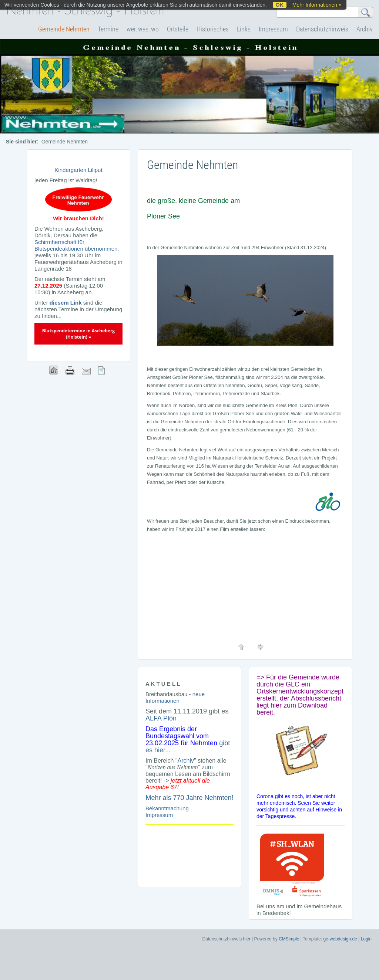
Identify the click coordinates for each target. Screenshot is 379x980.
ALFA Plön (161, 718)
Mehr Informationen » (317, 5)
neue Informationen (175, 697)
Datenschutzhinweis (322, 29)
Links (244, 29)
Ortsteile (178, 29)
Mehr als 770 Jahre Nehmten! (189, 798)
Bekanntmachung (167, 808)
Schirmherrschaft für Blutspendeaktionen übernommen (76, 245)
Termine (108, 29)
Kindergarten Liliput (78, 170)
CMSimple (289, 939)
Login (366, 939)
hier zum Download (299, 705)
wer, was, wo (143, 29)
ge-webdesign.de (340, 939)
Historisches (213, 29)
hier (247, 939)
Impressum (273, 29)
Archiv (365, 29)
